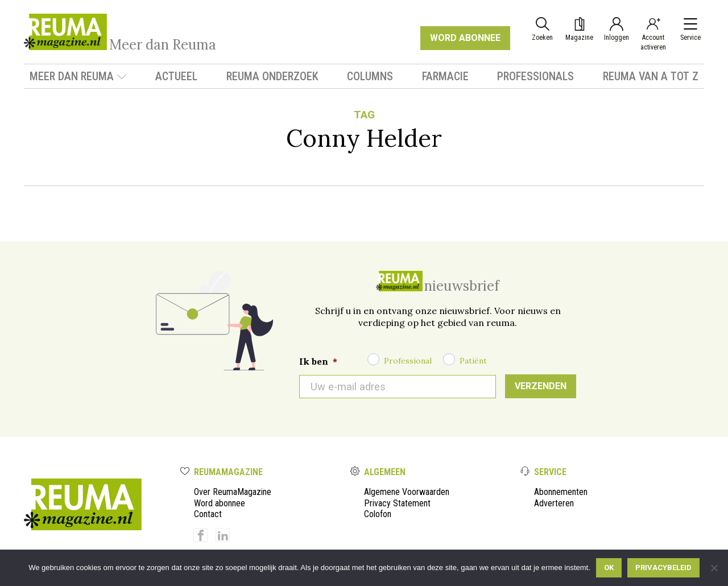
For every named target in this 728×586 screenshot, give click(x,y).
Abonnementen (561, 492)
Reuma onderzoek (272, 76)
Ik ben (318, 361)
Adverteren (554, 503)
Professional (408, 361)
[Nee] (714, 568)
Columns (370, 76)
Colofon (378, 514)
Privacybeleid (663, 568)
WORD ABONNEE (465, 38)
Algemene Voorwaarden (407, 492)
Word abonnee (220, 503)
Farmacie (445, 76)
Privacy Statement (397, 503)
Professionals (535, 76)
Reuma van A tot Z (651, 76)
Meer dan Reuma (78, 76)
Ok (609, 568)
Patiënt (473, 361)
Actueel (176, 76)
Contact (208, 514)
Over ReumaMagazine (233, 492)
